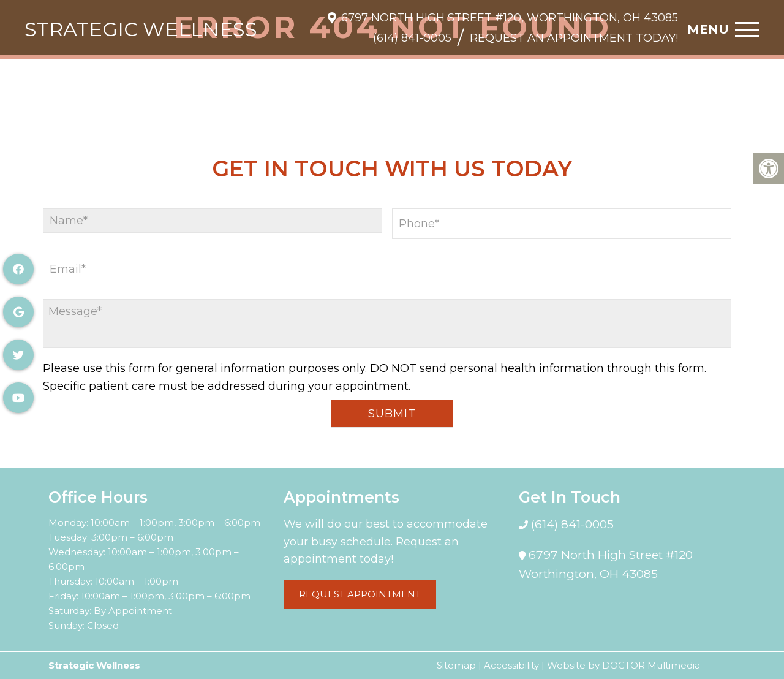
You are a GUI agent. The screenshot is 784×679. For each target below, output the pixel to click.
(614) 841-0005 (412, 38)
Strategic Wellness (141, 29)
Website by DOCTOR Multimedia (624, 665)
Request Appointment (360, 594)
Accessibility (511, 665)
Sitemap (456, 665)
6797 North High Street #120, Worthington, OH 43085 (510, 18)
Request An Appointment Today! (574, 38)
